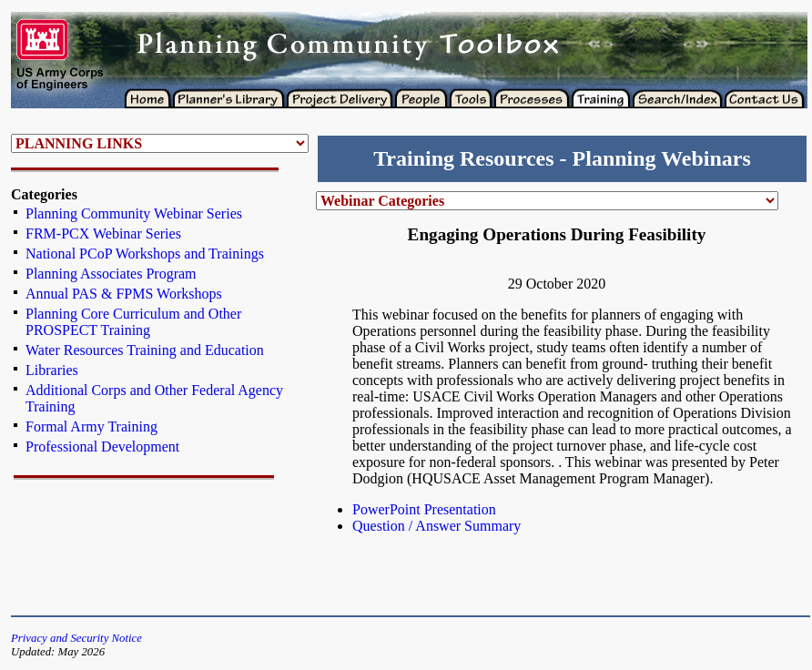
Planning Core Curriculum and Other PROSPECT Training (133, 322)
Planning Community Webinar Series (134, 213)
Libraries (52, 370)
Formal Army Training (91, 426)
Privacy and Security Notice (76, 638)
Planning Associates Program (111, 274)
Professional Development (102, 447)
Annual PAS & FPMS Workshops (124, 294)
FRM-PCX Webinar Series (103, 233)
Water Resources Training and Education (145, 350)
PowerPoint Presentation (424, 509)
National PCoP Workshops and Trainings (145, 254)
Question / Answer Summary (436, 526)
